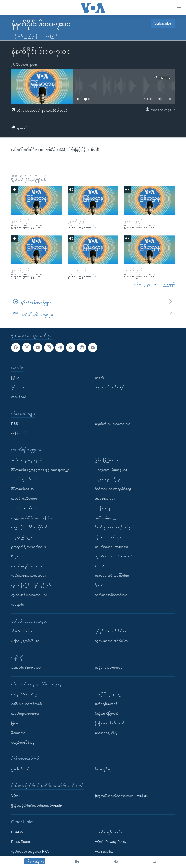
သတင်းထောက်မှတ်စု (25, 508)
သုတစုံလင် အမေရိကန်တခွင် (114, 556)
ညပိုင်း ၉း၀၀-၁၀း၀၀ (109, 668)
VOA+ (16, 796)
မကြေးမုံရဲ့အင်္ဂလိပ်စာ (25, 641)
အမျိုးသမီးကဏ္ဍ (106, 518)
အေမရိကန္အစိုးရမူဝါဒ (108, 832)
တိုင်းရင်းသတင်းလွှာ (108, 537)
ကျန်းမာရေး (103, 508)
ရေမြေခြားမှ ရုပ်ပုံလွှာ (109, 694)
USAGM (17, 832)
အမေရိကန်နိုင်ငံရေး (24, 498)
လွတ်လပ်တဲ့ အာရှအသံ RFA (30, 852)
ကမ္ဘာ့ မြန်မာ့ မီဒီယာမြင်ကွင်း (30, 527)
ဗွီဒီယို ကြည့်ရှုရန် (26, 36)
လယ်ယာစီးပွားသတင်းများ (28, 576)
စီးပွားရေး (18, 556)
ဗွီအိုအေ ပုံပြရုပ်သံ (107, 714)
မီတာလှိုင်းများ (104, 769)
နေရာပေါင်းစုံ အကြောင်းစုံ (112, 576)
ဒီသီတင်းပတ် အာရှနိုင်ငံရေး (113, 489)
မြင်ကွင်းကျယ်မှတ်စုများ (111, 470)
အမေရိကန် (19, 397)
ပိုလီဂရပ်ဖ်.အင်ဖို (106, 704)
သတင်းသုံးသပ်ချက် (24, 479)
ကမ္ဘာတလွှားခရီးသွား (109, 479)
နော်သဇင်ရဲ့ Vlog (106, 733)
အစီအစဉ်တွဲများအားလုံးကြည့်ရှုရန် (154, 284)
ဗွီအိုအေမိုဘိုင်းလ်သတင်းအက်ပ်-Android (122, 796)
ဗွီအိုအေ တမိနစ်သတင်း (110, 723)
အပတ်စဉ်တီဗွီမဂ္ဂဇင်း (25, 714)
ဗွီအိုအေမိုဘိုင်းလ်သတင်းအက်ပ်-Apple (36, 806)
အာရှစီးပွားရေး (105, 498)
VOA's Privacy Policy (111, 842)
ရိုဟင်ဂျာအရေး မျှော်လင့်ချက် (115, 527)
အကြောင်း (52, 36)
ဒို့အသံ (99, 585)
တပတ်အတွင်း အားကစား (28, 566)
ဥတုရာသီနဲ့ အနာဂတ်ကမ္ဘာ (29, 547)
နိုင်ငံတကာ (18, 387)
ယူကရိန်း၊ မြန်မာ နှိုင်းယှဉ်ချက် (31, 585)
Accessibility (104, 852)
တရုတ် (99, 378)
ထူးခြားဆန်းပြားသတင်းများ (29, 595)
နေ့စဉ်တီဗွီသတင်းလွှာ (25, 694)
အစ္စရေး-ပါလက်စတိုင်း (110, 387)
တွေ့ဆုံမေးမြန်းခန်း (23, 742)
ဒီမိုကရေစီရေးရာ (23, 489)
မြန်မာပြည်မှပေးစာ (108, 460)
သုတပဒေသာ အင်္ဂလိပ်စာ (111, 641)
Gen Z (100, 566)
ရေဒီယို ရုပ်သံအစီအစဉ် (27, 704)
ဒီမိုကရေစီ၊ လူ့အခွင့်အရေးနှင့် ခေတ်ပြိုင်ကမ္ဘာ (40, 470)
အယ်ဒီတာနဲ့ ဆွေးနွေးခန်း (27, 460)
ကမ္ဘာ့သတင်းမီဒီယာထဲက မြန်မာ (32, 518)
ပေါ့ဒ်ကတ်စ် (19, 433)
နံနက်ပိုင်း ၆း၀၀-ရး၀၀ (26, 668)
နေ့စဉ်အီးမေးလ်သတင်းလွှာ (113, 424)
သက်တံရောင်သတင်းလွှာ (111, 595)
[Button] (19, 129)
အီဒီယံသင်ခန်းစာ (22, 631)
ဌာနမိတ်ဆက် (20, 769)
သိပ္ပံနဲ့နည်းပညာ (22, 537)
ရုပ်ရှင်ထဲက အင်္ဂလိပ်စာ (110, 631)
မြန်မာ (15, 378)
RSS (15, 424)
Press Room (20, 842)
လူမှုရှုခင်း (17, 604)
